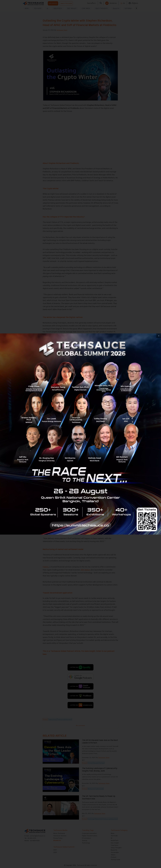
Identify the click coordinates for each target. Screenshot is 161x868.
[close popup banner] (159, 336)
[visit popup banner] (80, 434)
